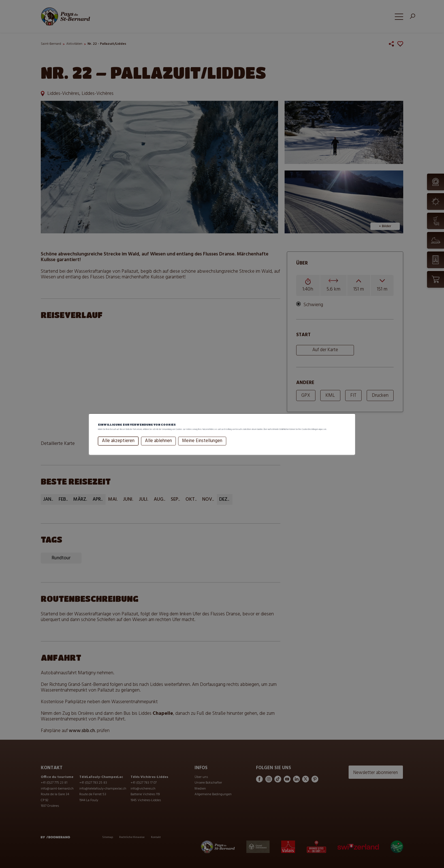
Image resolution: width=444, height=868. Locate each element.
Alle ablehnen (158, 447)
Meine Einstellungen (202, 447)
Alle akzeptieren (118, 447)
